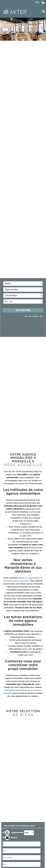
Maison (11, 834)
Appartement (13, 829)
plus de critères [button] (34, 314)
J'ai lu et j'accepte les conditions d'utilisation (15, 866)
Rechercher (23, 308)
